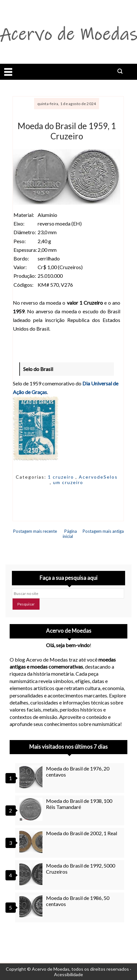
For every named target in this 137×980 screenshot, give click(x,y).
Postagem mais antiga (103, 531)
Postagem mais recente (35, 531)
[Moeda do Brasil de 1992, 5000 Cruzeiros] (32, 874)
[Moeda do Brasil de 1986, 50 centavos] (32, 906)
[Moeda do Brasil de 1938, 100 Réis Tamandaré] (32, 809)
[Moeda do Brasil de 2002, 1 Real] (32, 842)
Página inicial (70, 534)
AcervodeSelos (98, 477)
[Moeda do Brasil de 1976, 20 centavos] (32, 777)
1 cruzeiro (62, 477)
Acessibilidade (68, 974)
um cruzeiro (68, 482)
